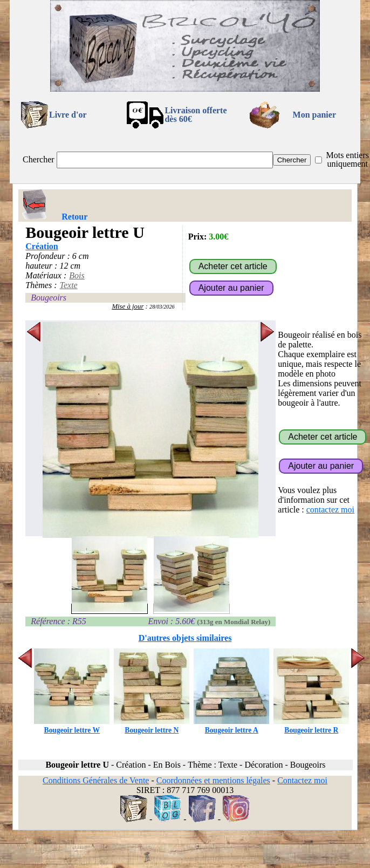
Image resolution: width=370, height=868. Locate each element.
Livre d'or (68, 115)
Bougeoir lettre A (231, 726)
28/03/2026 (162, 307)
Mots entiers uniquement (347, 159)
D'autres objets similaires (185, 638)
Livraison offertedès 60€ (196, 115)
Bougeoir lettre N (152, 726)
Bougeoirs (49, 298)
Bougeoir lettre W (72, 726)
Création (42, 246)
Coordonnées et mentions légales (213, 780)
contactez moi (330, 510)
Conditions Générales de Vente (96, 780)
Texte (69, 285)
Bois (77, 275)
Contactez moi (302, 780)
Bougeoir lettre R (311, 726)
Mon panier (314, 115)
